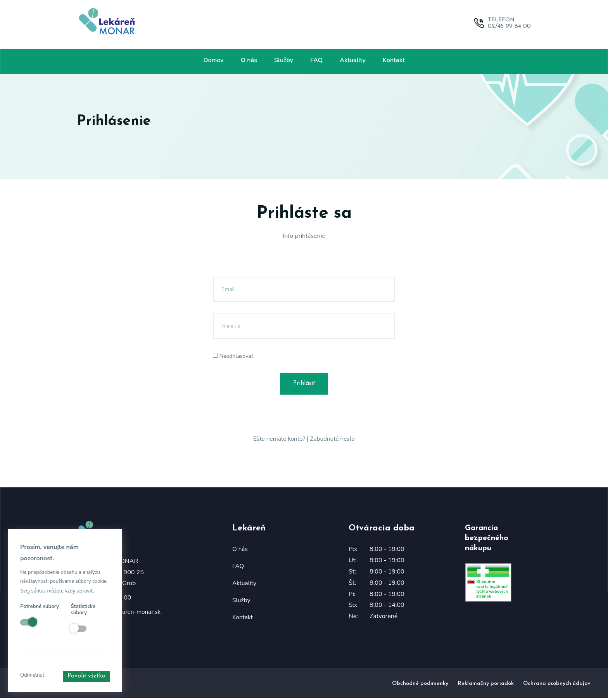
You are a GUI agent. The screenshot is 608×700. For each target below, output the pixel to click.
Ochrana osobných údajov (557, 685)
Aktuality (352, 60)
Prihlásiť (304, 385)
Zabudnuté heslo (333, 441)
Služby (284, 60)
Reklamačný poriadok (486, 685)
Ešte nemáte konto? (278, 441)
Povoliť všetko (86, 677)
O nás (249, 60)
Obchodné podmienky (420, 685)
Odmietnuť (32, 675)
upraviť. (85, 591)
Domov (213, 60)
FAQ (316, 60)
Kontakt (394, 60)
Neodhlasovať (233, 356)
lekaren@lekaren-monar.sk (126, 614)
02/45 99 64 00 (509, 26)
